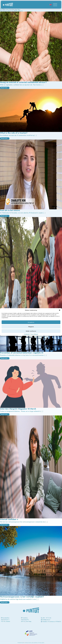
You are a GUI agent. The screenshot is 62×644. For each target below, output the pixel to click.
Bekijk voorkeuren (31, 331)
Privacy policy (41, 643)
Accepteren (31, 322)
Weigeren (31, 327)
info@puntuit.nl (46, 620)
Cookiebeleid (27, 334)
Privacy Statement (34, 334)
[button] (60, 310)
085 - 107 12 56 (47, 618)
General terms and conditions (31, 643)
